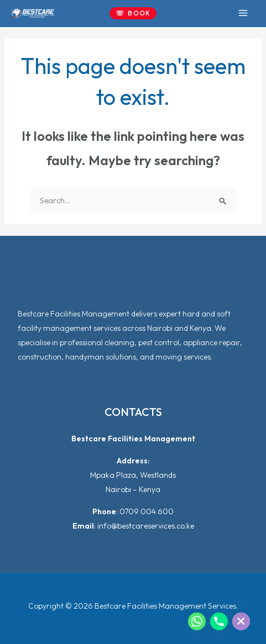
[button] (133, 13)
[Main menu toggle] (243, 13)
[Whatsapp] (197, 621)
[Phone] (219, 621)
